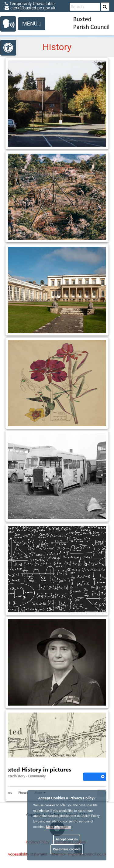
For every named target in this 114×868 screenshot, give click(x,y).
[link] (105, 7)
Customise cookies (67, 849)
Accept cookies (67, 839)
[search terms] (85, 7)
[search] (105, 7)
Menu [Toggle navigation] (32, 24)
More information (59, 827)
